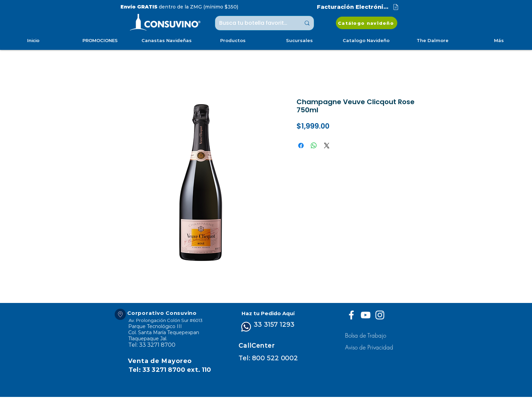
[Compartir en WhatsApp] (314, 146)
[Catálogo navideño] (367, 23)
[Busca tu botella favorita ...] (255, 23)
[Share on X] (327, 146)
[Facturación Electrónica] (358, 7)
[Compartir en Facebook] (301, 146)
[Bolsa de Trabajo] (367, 335)
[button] (370, 347)
